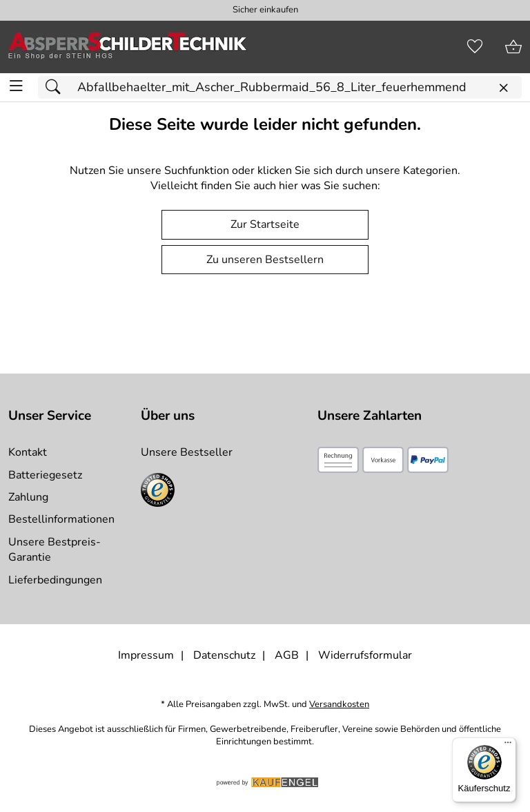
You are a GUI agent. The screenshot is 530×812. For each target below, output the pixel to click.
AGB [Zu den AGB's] (287, 655)
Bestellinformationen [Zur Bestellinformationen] (61, 519)
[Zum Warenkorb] (513, 47)
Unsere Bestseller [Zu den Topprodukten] (187, 452)
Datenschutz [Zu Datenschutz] (224, 655)
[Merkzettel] (475, 47)
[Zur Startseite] (128, 47)
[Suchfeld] (280, 87)
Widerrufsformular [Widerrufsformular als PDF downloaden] (365, 655)
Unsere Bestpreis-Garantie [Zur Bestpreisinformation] (55, 550)
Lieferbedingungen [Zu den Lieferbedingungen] (55, 580)
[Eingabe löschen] (503, 88)
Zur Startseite (265, 224)
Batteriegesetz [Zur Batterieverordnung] (45, 475)
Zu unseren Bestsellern (265, 260)
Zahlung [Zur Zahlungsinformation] (28, 497)
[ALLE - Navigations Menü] (16, 86)
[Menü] (508, 746)
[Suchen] (57, 87)
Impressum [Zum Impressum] (146, 655)
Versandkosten (339, 705)
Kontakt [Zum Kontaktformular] (28, 452)
